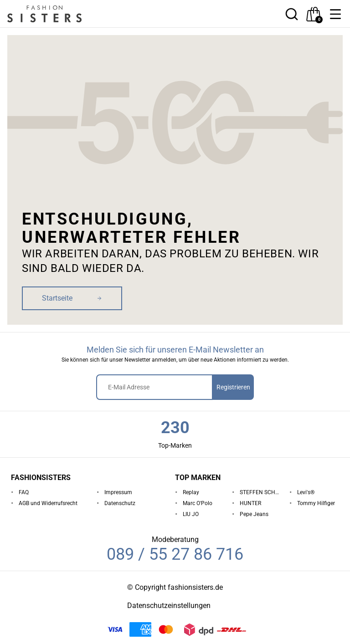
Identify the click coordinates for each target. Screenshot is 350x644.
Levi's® (306, 492)
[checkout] (314, 14)
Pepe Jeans (254, 514)
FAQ (24, 492)
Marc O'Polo (198, 503)
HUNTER (250, 503)
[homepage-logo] (56, 14)
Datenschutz (120, 503)
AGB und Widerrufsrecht (48, 503)
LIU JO (191, 514)
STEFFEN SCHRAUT (261, 492)
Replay (191, 492)
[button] (335, 14)
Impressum (118, 492)
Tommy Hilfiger (316, 503)
